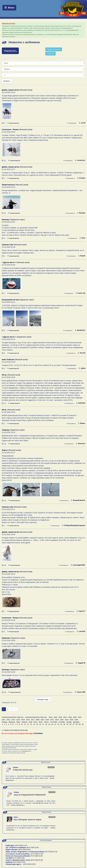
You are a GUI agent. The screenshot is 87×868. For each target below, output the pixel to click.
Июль (41, 722)
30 (83, 724)
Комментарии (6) (14, 161)
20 (52, 724)
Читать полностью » (18, 805)
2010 (80, 717)
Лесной (81, 353)
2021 (52, 720)
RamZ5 (82, 256)
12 (28, 724)
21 (55, 724)
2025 (71, 720)
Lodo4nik (81, 631)
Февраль (12, 722)
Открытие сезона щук (23, 770)
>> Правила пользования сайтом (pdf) (15, 730)
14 (34, 724)
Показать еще (43, 700)
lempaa (15, 767)
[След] (15, 709)
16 (40, 724)
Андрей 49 (80, 663)
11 (25, 724)
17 (43, 724)
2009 (75, 717)
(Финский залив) (17, 90)
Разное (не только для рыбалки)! (18, 856)
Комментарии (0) (13, 178)
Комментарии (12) (14, 692)
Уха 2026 (9, 858)
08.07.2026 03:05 (24, 850)
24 (64, 724)
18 (46, 724)
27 (73, 724)
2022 (57, 720)
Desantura (81, 444)
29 (80, 724)
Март (18, 722)
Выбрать (7, 81)
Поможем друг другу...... (14, 864)
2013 (13, 720)
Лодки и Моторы (12, 850)
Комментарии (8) (13, 330)
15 (37, 724)
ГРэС (82, 238)
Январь (5, 722)
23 (61, 724)
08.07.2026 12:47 (21, 845)
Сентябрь (54, 722)
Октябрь (62, 722)
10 (22, 724)
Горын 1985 (80, 692)
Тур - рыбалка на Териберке (16, 848)
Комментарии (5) (14, 565)
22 (58, 724)
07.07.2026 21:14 (51, 852)
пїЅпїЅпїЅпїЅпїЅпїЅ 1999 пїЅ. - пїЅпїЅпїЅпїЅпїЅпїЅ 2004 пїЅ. (24, 717)
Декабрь (76, 722)
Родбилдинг (10, 845)
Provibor (81, 178)
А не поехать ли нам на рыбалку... (18, 854)
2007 (65, 717)
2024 (67, 720)
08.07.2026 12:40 (33, 848)
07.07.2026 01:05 (18, 858)
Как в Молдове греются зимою (28, 820)
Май (31, 722)
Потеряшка (50, 54)
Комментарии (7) (14, 403)
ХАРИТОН (81, 403)
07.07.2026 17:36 (37, 854)
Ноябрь (69, 722)
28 (77, 724)
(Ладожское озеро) (13, 220)
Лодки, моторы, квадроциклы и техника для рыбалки (25, 852)
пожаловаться (72, 123)
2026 (76, 720)
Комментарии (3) (13, 353)
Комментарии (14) (14, 663)
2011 (4, 720)
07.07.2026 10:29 (36, 856)
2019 (42, 720)
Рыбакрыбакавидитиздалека (74, 525)
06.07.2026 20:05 (37, 860)
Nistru (16, 817)
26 (70, 724)
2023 (62, 720)
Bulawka (81, 213)
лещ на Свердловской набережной (30, 795)
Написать (10, 51)
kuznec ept (80, 293)
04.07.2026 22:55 (29, 864)
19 (49, 724)
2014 (18, 720)
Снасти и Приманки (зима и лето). (18, 860)
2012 (9, 720)
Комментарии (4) (13, 293)
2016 (28, 720)
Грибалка (9, 862)
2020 (47, 720)
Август (47, 722)
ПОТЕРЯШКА (38, 734)
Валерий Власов (78, 500)
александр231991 (78, 565)
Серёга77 (81, 611)
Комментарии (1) (13, 123)
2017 (33, 720)
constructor (80, 160)
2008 (70, 717)
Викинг (82, 423)
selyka (82, 368)
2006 (60, 717)
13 (31, 724)
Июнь (35, 722)
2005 (55, 717)
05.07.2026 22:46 (19, 862)
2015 (23, 720)
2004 (51, 717)
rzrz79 (82, 123)
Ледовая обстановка (54, 49)
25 (67, 724)
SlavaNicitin (80, 330)
